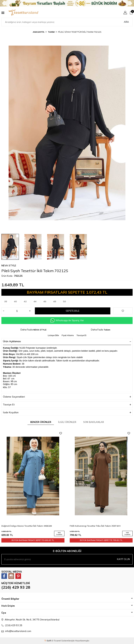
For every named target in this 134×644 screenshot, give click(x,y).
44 (36, 302)
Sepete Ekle (73, 311)
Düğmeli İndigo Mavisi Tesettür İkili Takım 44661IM (27, 526)
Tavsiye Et (81, 335)
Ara (126, 22)
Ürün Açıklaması (67, 341)
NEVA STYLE (9, 265)
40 (17, 302)
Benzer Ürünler (41, 422)
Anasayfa (39, 32)
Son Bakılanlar (94, 422)
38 (7, 302)
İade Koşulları (67, 412)
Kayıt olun (123, 559)
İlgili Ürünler (67, 422)
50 (66, 302)
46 (46, 302)
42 (27, 302)
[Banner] (67, 3)
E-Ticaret (56, 641)
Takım (51, 32)
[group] (67, 133)
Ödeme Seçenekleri (67, 397)
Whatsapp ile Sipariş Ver (67, 320)
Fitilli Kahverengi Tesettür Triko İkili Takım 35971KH (95, 526)
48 (56, 302)
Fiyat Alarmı (68, 335)
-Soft (48, 641)
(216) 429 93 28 (16, 587)
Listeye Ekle (53, 335)
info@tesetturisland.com (18, 631)
